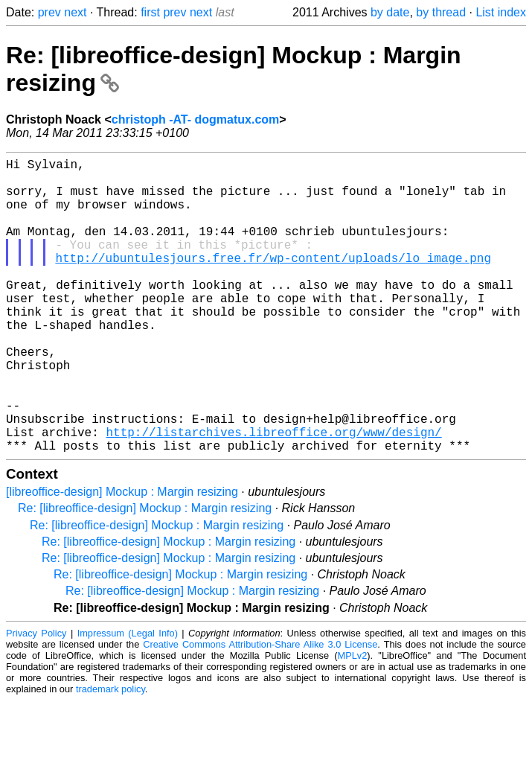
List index (501, 12)
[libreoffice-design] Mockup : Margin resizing (122, 557)
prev (49, 12)
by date (390, 12)
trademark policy (110, 754)
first (150, 12)
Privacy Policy (36, 699)
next (75, 12)
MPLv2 (352, 721)
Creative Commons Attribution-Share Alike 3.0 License (260, 710)
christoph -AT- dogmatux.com (195, 119)
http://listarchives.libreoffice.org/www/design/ (273, 494)
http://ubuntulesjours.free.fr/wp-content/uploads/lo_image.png (273, 281)
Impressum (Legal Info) (128, 699)
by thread (441, 12)
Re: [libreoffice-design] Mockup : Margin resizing (145, 574)
